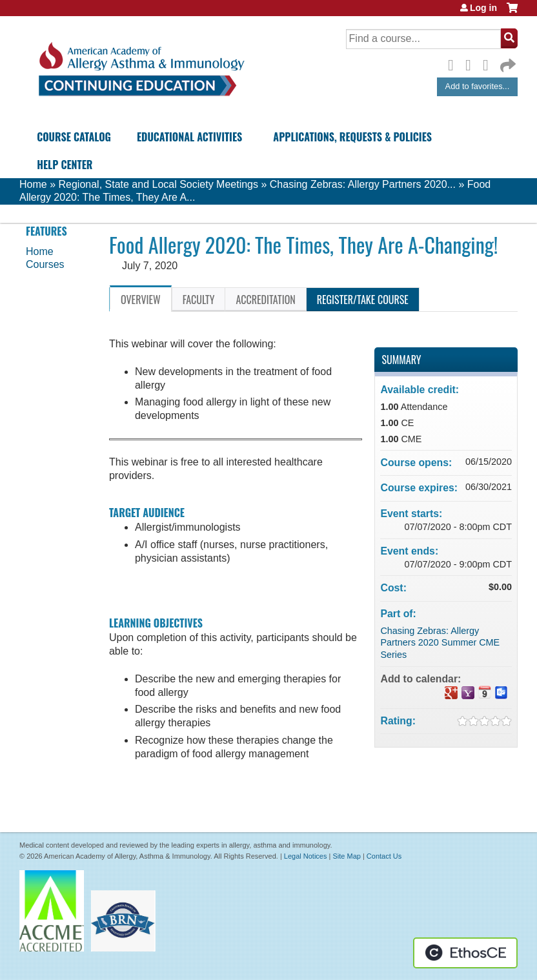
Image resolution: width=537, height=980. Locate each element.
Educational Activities (189, 137)
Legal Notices (306, 856)
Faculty (199, 300)
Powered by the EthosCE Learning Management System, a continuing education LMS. (465, 953)
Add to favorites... (478, 86)
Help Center (65, 165)
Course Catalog (74, 137)
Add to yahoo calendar (468, 693)
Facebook (454, 63)
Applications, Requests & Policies (352, 137)
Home (33, 184)
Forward (507, 62)
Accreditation (265, 300)
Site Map (346, 856)
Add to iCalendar (485, 692)
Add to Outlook (502, 693)
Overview (141, 300)
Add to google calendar (451, 693)
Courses (45, 264)
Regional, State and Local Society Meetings (158, 184)
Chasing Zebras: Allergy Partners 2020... (363, 184)
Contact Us (384, 856)
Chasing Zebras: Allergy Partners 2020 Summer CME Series (440, 643)
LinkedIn (489, 63)
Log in (483, 8)
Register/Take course (363, 300)
